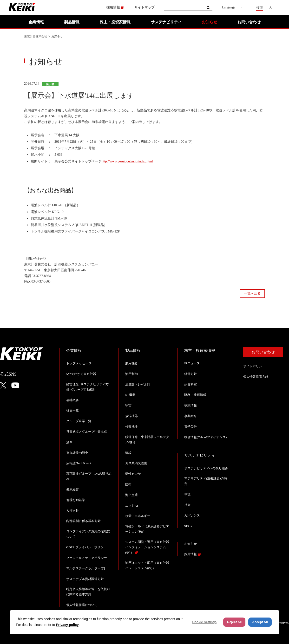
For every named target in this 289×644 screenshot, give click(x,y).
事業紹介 (190, 416)
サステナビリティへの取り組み (206, 468)
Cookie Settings (204, 622)
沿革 (69, 442)
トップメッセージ (79, 363)
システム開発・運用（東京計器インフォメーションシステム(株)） (147, 547)
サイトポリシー (254, 366)
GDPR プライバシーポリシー (86, 547)
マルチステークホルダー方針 (87, 568)
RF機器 (130, 395)
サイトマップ (144, 7)
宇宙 (128, 405)
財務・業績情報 (195, 395)
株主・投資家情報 (115, 22)
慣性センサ (133, 474)
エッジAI (132, 506)
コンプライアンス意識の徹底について (88, 534)
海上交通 (131, 495)
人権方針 (72, 511)
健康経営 (72, 489)
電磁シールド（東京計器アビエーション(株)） (147, 529)
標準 (260, 8)
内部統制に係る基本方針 (83, 521)
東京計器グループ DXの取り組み (89, 476)
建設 (128, 453)
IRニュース (192, 363)
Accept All (260, 622)
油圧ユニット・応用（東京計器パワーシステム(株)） (147, 565)
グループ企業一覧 (79, 421)
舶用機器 (131, 363)
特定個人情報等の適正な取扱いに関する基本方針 (88, 592)
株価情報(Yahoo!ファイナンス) (205, 437)
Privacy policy (67, 625)
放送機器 (131, 416)
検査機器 (131, 427)
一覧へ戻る (252, 293)
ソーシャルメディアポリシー (87, 558)
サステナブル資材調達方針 (85, 579)
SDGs (188, 526)
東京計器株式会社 (36, 36)
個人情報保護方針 (256, 377)
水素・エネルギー (138, 516)
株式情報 (190, 405)
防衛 (128, 484)
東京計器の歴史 (77, 453)
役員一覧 (72, 410)
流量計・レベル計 (138, 384)
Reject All (234, 622)
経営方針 (190, 374)
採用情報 (113, 7)
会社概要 (72, 400)
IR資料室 (190, 384)
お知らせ (210, 22)
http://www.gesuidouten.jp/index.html (127, 161)
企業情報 (36, 22)
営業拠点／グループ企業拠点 (87, 432)
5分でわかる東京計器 (81, 374)
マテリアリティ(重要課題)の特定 (206, 481)
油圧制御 (131, 374)
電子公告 (190, 427)
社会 (187, 505)
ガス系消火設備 (136, 463)
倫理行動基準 (76, 500)
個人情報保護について (82, 605)
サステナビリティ (166, 22)
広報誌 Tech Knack (79, 463)
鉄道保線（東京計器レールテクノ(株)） (147, 440)
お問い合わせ (249, 22)
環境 (187, 494)
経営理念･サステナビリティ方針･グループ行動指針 (87, 387)
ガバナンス (192, 515)
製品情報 (72, 22)
